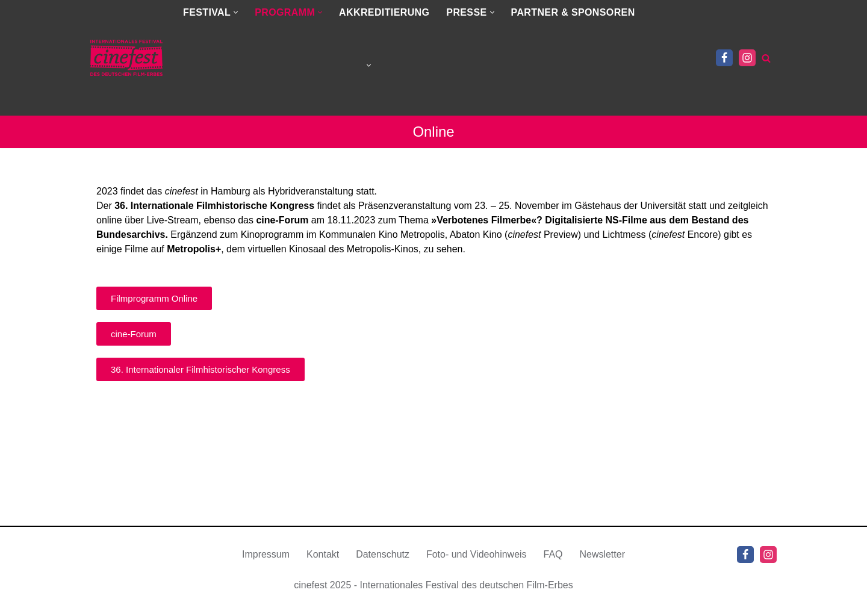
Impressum (266, 570)
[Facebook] (724, 58)
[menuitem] (273, 65)
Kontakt (323, 570)
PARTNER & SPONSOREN (573, 12)
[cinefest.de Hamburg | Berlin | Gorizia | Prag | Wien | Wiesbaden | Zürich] (126, 58)
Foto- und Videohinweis (477, 570)
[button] (236, 12)
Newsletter (603, 570)
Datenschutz (383, 570)
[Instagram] (747, 58)
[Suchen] (766, 58)
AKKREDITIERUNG (384, 12)
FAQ (553, 570)
